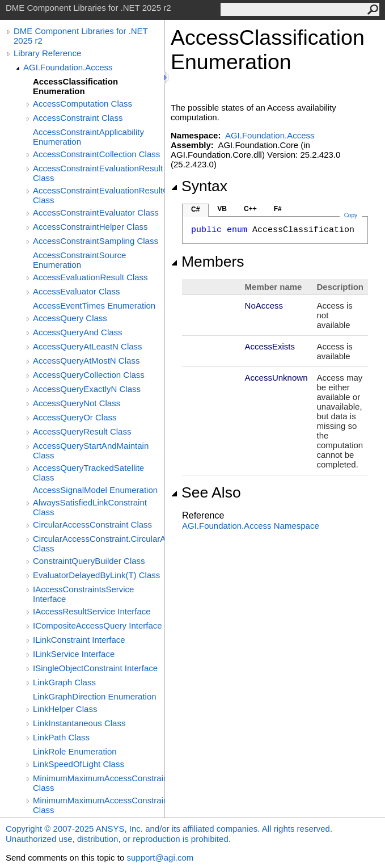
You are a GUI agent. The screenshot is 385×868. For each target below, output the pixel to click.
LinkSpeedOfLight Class (79, 764)
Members (208, 262)
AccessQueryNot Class (77, 403)
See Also (206, 492)
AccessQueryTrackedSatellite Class (88, 473)
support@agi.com (160, 858)
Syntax (199, 186)
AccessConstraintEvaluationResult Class (98, 173)
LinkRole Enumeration (75, 751)
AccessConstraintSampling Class (96, 241)
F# (278, 209)
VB (222, 209)
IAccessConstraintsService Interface (83, 594)
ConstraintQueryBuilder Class (89, 561)
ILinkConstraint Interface (79, 640)
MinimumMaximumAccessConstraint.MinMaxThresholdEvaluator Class (99, 805)
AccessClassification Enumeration (75, 86)
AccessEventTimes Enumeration (94, 306)
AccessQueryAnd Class (78, 332)
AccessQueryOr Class (75, 417)
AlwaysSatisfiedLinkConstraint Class (90, 507)
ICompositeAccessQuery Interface (98, 625)
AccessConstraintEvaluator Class (96, 212)
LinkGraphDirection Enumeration (95, 696)
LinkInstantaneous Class (79, 723)
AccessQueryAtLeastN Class (88, 346)
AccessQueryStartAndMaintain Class (91, 450)
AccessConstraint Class (78, 118)
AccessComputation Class (82, 104)
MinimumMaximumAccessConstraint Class (99, 783)
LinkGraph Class (64, 682)
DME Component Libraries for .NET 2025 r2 (81, 36)
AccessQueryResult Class (82, 431)
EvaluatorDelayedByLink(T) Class (96, 575)
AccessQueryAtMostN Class (86, 361)
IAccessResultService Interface (92, 611)
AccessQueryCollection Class (89, 375)
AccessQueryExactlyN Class (87, 389)
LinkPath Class (61, 737)
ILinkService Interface (74, 654)
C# (195, 209)
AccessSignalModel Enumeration (95, 490)
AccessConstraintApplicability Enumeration (88, 137)
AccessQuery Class (70, 318)
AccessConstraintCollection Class (96, 154)
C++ (250, 209)
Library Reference (47, 53)
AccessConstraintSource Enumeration (79, 260)
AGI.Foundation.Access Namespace (251, 526)
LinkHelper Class (65, 709)
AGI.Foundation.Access (68, 67)
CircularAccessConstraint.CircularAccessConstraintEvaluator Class (99, 543)
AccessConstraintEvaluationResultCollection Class (99, 195)
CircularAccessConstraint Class (92, 524)
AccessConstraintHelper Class (90, 227)
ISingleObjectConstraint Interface (95, 668)
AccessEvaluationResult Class (90, 277)
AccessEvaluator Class (76, 291)
